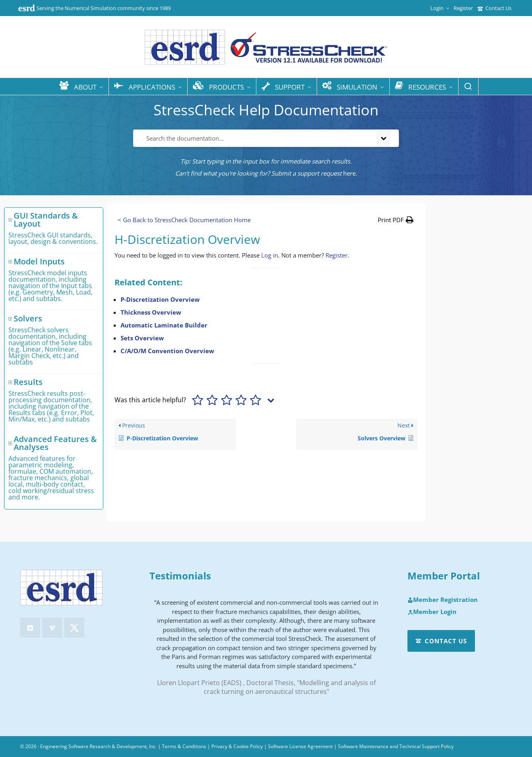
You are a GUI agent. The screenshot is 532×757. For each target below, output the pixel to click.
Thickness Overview (151, 312)
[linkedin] (30, 628)
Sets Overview (142, 338)
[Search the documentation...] (253, 138)
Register (463, 8)
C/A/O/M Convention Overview (167, 351)
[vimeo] (52, 628)
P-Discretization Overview (160, 299)
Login (440, 8)
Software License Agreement (300, 746)
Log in (270, 255)
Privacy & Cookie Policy (237, 746)
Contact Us (494, 8)
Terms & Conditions (184, 746)
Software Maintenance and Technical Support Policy (396, 746)
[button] (396, 220)
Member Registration (443, 600)
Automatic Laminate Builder (164, 325)
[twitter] (74, 628)
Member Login (432, 612)
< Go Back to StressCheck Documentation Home (184, 220)
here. (350, 173)
